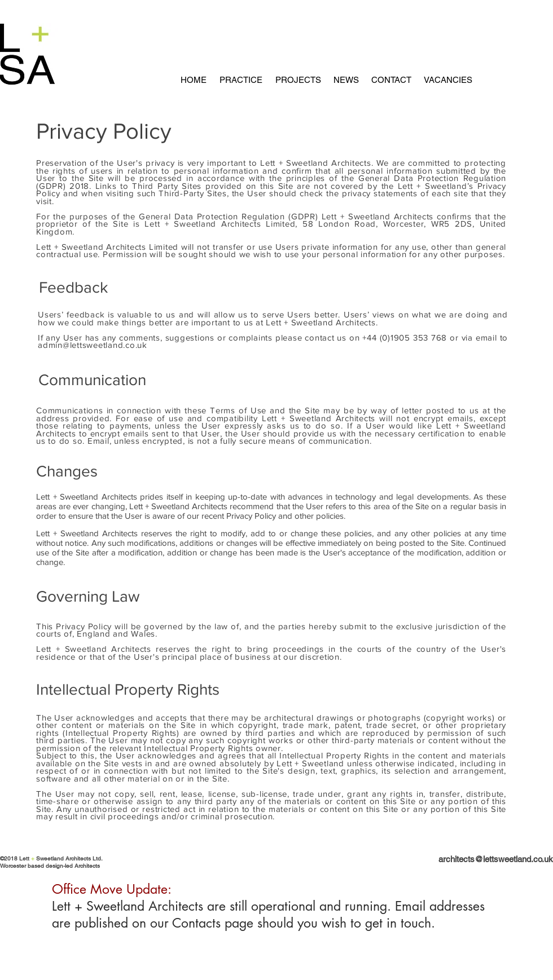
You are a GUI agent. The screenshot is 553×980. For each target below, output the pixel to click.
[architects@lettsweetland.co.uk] (472, 859)
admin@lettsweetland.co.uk (93, 345)
